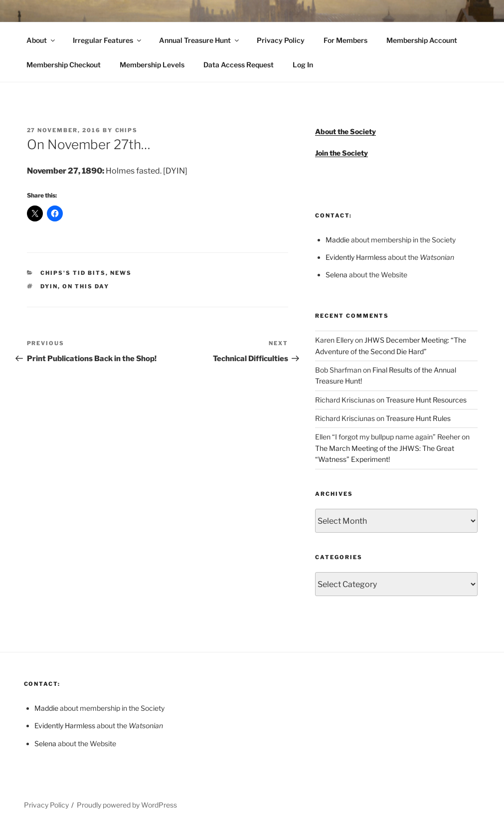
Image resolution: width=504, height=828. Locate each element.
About (41, 40)
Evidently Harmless (356, 257)
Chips (127, 130)
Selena (336, 275)
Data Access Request (239, 65)
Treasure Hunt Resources (426, 400)
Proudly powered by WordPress (127, 805)
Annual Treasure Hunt (200, 40)
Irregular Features (108, 40)
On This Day (86, 286)
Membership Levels (152, 65)
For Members (345, 40)
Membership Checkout (64, 65)
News (121, 273)
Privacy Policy (281, 40)
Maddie (337, 240)
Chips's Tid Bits (73, 273)
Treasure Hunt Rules (418, 418)
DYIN (49, 286)
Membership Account (422, 40)
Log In (303, 65)
